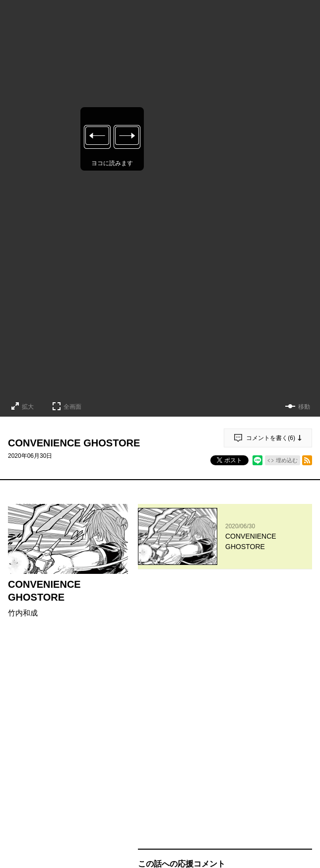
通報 (296, 775)
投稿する (225, 710)
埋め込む (287, 460)
